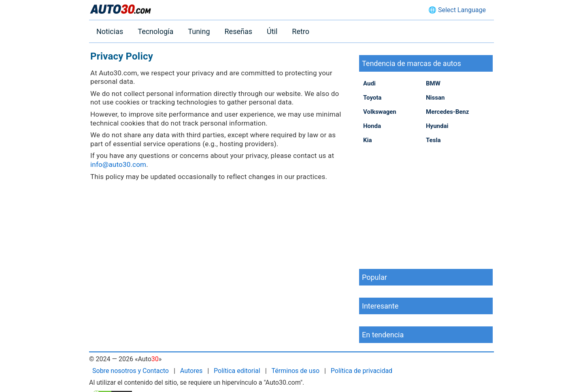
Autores (191, 371)
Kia (368, 140)
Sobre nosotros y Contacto (131, 371)
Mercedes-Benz (447, 112)
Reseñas (239, 31)
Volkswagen (380, 112)
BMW (433, 83)
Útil (272, 31)
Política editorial (237, 371)
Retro (301, 31)
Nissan (435, 98)
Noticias (110, 31)
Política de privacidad (362, 371)
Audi (369, 83)
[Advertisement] (426, 206)
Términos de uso (296, 371)
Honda (372, 126)
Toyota (372, 98)
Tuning (199, 31)
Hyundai (437, 126)
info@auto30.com (118, 164)
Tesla (433, 140)
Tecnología (155, 31)
